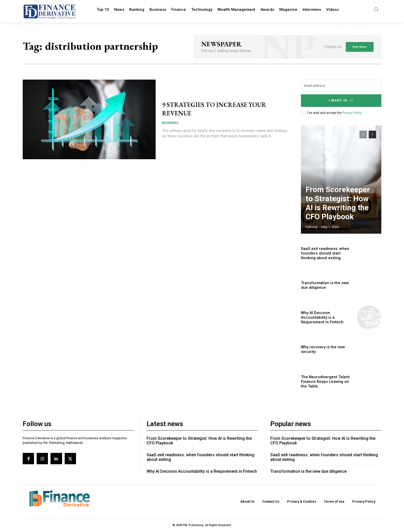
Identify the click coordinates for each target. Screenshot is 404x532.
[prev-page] (363, 134)
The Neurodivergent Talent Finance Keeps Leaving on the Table (326, 382)
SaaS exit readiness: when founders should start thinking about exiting (326, 253)
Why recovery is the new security (321, 350)
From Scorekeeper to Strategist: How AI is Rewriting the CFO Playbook (338, 212)
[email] (341, 86)
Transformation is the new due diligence (308, 471)
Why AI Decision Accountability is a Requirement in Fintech (327, 318)
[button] (376, 9)
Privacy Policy (352, 113)
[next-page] (372, 134)
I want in (341, 101)
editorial (312, 227)
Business (170, 123)
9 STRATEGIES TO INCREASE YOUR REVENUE (214, 108)
